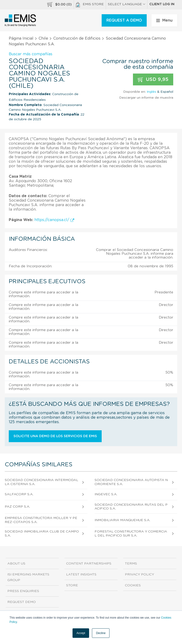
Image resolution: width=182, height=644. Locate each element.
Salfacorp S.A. (19, 494)
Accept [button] (81, 633)
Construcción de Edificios (77, 38)
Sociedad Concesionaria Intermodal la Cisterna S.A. (41, 482)
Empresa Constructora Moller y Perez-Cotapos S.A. (41, 520)
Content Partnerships (89, 564)
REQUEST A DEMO (124, 20)
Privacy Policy (139, 575)
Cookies (133, 585)
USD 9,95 (153, 80)
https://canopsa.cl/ (54, 220)
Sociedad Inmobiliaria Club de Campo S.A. (42, 534)
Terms (131, 564)
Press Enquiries (23, 591)
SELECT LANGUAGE (127, 4)
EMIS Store (90, 5)
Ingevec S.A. (106, 494)
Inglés (151, 92)
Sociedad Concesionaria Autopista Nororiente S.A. (131, 482)
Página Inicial (21, 38)
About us (16, 564)
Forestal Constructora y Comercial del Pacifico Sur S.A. (131, 534)
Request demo (22, 602)
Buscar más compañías (31, 54)
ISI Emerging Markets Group (28, 577)
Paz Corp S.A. (17, 507)
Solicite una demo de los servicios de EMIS (55, 436)
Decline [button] (101, 633)
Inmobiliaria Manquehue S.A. (122, 520)
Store (72, 585)
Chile (43, 38)
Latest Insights (81, 575)
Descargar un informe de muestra (146, 98)
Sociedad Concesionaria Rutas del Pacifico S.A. (131, 507)
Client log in (162, 4)
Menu (164, 20)
